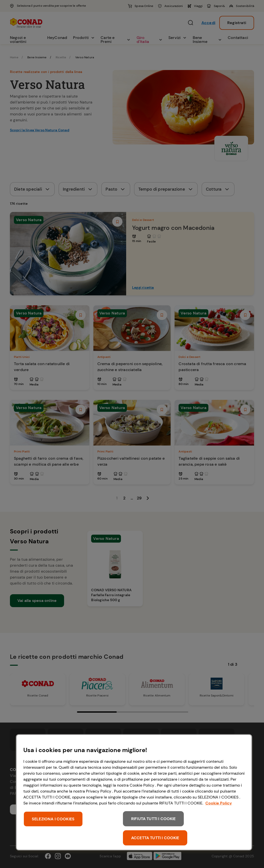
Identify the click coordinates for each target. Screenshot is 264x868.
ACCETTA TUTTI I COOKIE (155, 838)
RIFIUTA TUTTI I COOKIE (153, 819)
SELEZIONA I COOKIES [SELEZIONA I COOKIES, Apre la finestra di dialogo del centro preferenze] (53, 819)
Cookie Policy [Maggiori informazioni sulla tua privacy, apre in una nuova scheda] (219, 803)
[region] (134, 792)
